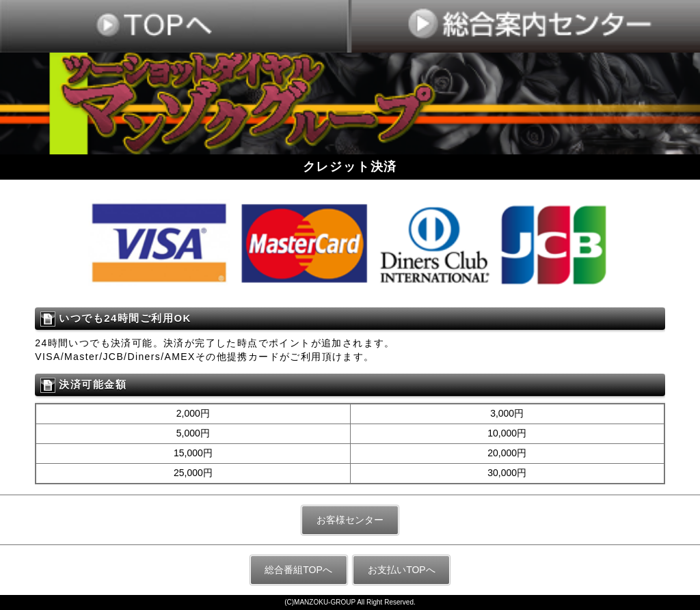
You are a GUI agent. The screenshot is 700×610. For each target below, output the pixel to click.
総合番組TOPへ (298, 570)
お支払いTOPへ (402, 570)
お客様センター (350, 520)
